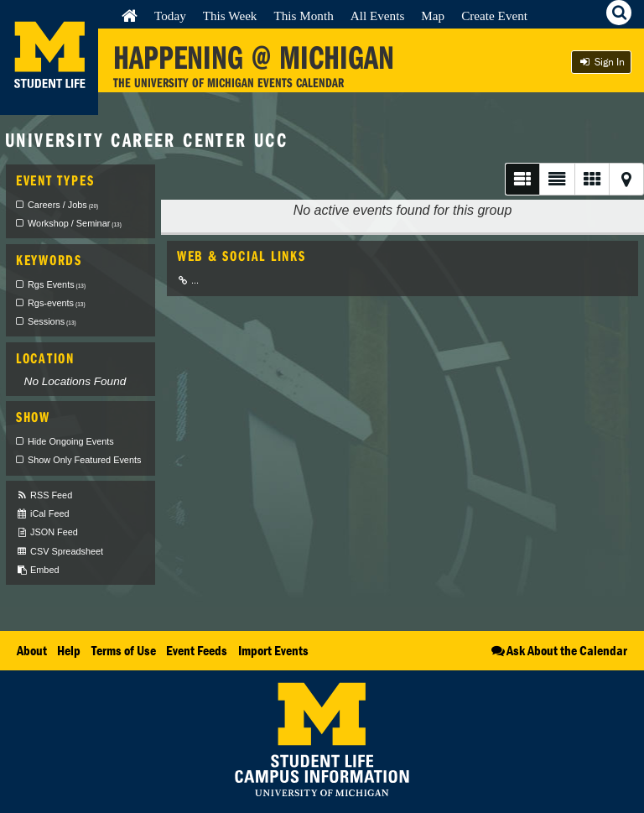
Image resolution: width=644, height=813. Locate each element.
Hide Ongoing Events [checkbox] (71, 441)
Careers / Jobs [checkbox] (63, 205)
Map (433, 16)
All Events (378, 16)
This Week (230, 16)
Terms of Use (124, 650)
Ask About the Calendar (558, 650)
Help (69, 650)
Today (170, 16)
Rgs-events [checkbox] (57, 303)
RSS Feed (44, 495)
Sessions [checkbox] (52, 321)
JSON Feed (47, 532)
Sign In (601, 62)
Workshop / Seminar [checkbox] (75, 223)
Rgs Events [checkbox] (57, 284)
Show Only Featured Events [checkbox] (84, 460)
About (32, 650)
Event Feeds (197, 650)
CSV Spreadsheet (60, 552)
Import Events (273, 650)
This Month (303, 16)
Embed (37, 570)
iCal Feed (43, 514)
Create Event (494, 16)
